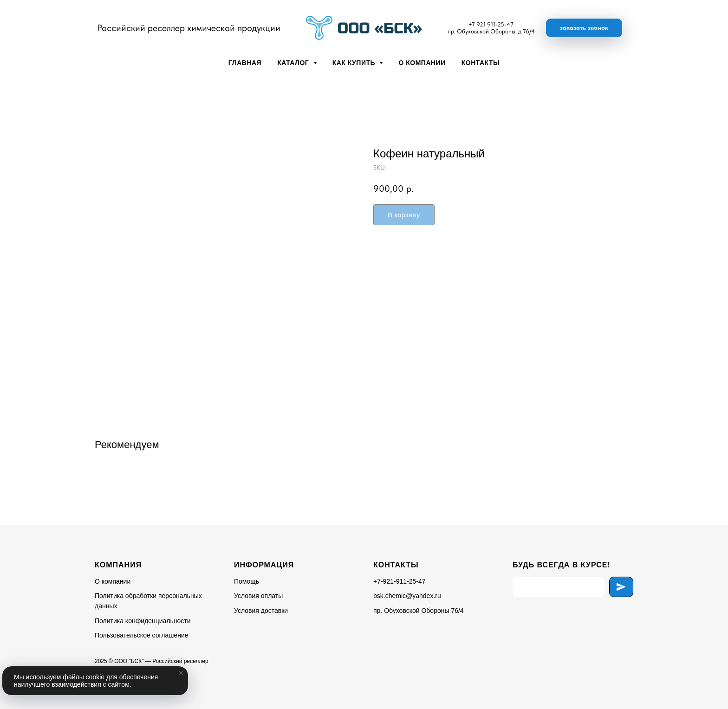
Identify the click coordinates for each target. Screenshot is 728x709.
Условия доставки (261, 611)
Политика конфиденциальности (143, 621)
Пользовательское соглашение (142, 635)
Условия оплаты (258, 596)
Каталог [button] (294, 63)
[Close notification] (181, 673)
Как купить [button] (355, 63)
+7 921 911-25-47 (491, 24)
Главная (245, 63)
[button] (584, 28)
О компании (422, 63)
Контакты (481, 63)
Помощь (247, 581)
